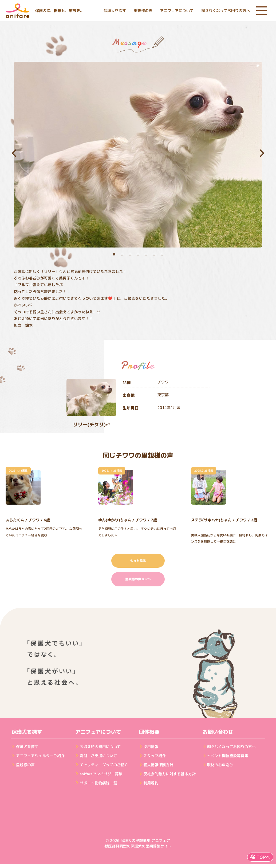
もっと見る (138, 561)
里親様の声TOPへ (138, 579)
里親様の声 (143, 11)
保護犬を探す (115, 11)
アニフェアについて (177, 11)
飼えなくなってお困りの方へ (226, 11)
